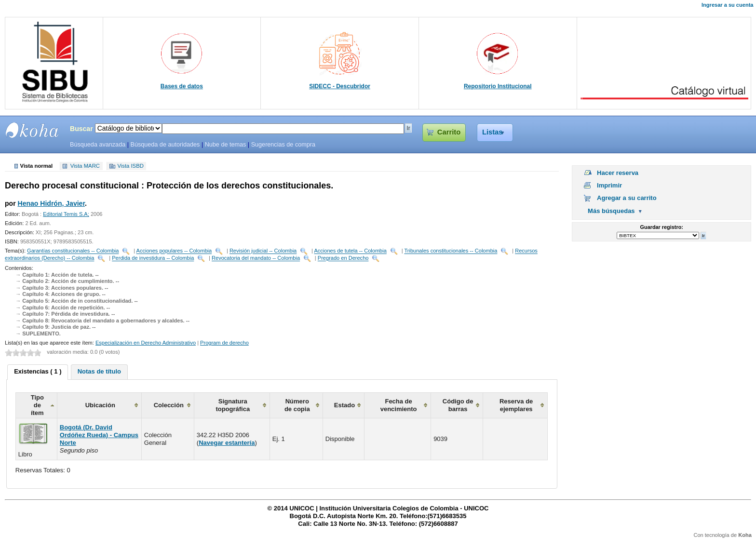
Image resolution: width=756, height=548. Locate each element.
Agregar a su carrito (627, 198)
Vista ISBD (130, 166)
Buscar (81, 129)
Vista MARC (85, 166)
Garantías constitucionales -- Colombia (73, 251)
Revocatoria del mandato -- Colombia (256, 258)
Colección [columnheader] (169, 405)
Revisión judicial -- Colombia (263, 251)
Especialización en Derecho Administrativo (146, 343)
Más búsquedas (611, 211)
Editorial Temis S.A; (66, 214)
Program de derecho (224, 343)
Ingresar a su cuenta (727, 5)
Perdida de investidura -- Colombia (153, 258)
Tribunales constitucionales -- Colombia (451, 251)
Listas (493, 132)
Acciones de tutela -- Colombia (350, 251)
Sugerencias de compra (283, 145)
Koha (745, 535)
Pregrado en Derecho (343, 258)
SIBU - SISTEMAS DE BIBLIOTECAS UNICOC (32, 130)
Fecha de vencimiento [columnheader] (399, 405)
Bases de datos (182, 86)
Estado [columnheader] (344, 405)
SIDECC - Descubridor (340, 86)
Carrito (449, 132)
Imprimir (609, 185)
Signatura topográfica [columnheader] (233, 405)
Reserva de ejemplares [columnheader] (516, 405)
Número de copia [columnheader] (297, 405)
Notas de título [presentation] (99, 371)
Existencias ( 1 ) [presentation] (38, 371)
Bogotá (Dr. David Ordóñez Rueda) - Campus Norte (99, 435)
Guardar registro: (662, 227)
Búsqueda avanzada (98, 145)
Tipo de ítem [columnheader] (37, 405)
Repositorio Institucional (498, 86)
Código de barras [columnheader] (458, 405)
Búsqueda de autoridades (165, 145)
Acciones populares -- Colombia (174, 251)
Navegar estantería (227, 443)
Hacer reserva (618, 173)
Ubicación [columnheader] (100, 405)
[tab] (38, 372)
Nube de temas (226, 145)
